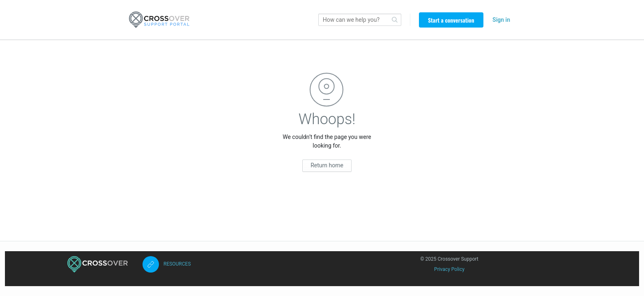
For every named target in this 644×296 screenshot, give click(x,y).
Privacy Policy (449, 269)
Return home (327, 165)
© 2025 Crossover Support (449, 259)
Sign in (501, 20)
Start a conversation (451, 20)
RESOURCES (177, 264)
